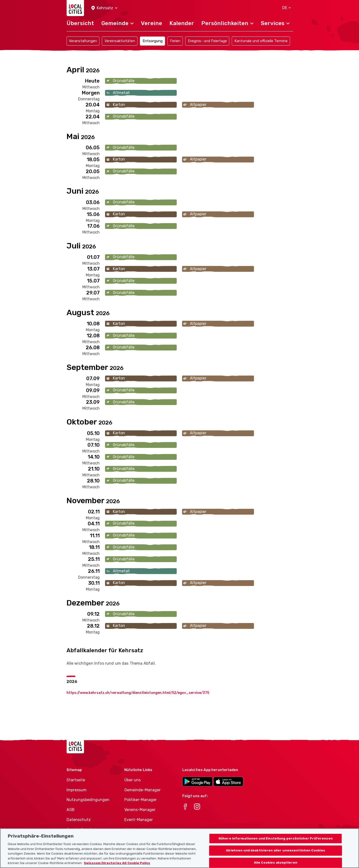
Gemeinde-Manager (142, 790)
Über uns (132, 780)
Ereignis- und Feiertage (207, 41)
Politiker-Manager (141, 800)
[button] (104, 8)
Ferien (175, 41)
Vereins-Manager (140, 810)
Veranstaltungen (83, 41)
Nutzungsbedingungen (88, 800)
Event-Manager (139, 820)
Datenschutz (79, 820)
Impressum (77, 790)
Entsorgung (153, 41)
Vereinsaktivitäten (120, 41)
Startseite (76, 780)
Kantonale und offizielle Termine (261, 41)
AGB (71, 810)
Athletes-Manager (141, 830)
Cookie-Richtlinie (82, 830)
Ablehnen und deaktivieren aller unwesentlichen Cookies (276, 857)
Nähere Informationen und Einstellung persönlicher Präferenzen (276, 845)
